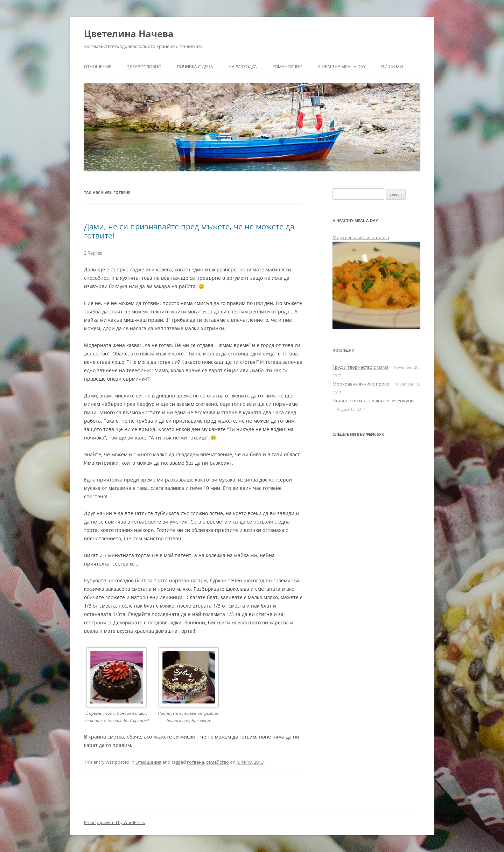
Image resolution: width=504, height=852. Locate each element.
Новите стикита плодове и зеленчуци (373, 401)
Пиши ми (392, 67)
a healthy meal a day (342, 67)
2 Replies (93, 253)
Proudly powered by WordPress (114, 822)
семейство (218, 762)
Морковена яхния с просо (361, 237)
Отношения (98, 67)
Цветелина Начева (129, 34)
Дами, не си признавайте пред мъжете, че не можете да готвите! (189, 231)
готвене (195, 762)
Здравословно (144, 67)
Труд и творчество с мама (360, 367)
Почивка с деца (195, 67)
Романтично (287, 67)
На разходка (243, 67)
